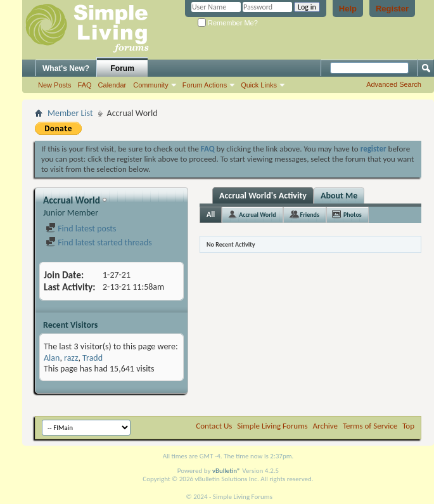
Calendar (112, 85)
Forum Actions (205, 85)
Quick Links (259, 85)
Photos (353, 215)
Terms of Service (370, 426)
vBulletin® (227, 471)
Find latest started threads (99, 242)
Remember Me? (228, 23)
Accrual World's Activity (263, 196)
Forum (123, 68)
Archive (325, 426)
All (211, 214)
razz (71, 358)
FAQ (85, 85)
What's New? (66, 68)
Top (408, 426)
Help (348, 9)
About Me (339, 196)
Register (392, 9)
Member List (70, 113)
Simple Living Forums (272, 426)
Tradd (93, 358)
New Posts (55, 85)
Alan (52, 358)
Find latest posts (81, 229)
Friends (310, 215)
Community (151, 85)
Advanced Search (394, 84)
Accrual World (257, 215)
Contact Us (214, 426)
